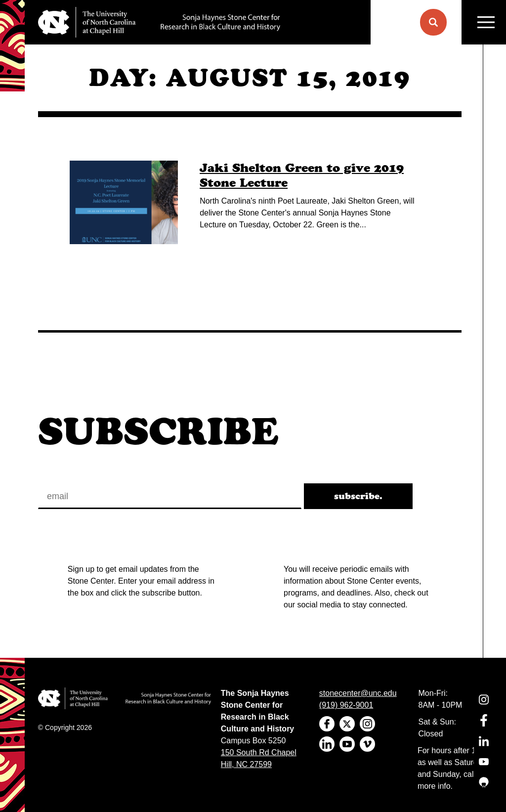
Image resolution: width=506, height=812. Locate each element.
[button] (433, 22)
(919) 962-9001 (346, 705)
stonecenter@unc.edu (358, 693)
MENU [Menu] (486, 22)
